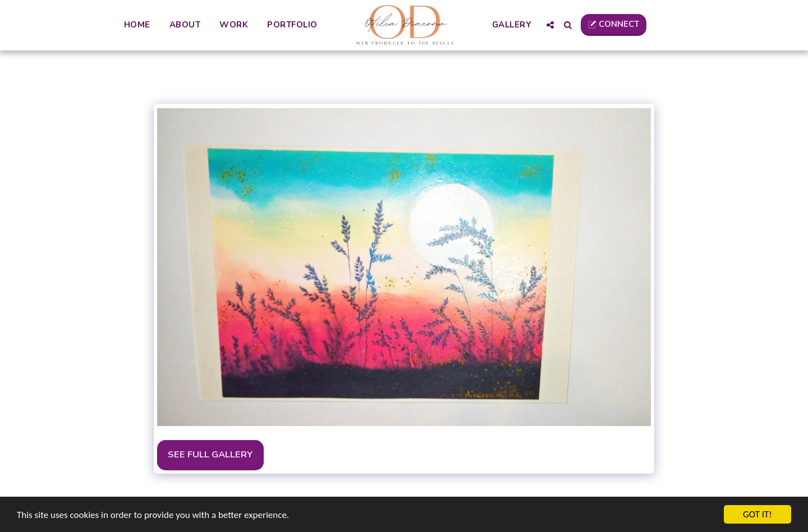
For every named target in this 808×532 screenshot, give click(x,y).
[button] (550, 25)
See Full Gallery (210, 454)
